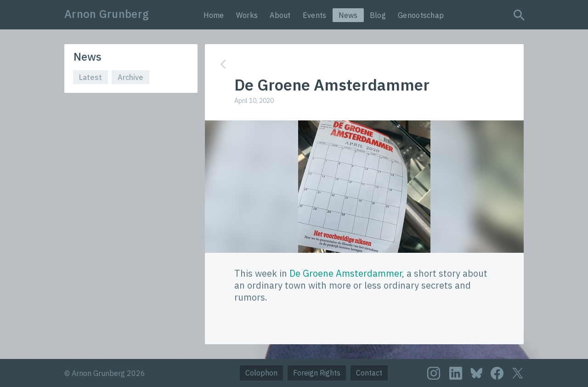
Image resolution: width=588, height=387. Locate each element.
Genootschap (421, 15)
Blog (378, 15)
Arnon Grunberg (107, 14)
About (280, 15)
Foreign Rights (317, 373)
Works (247, 15)
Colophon (261, 373)
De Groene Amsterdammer (346, 273)
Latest (90, 77)
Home (214, 15)
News (348, 15)
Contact (369, 373)
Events (315, 15)
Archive (130, 77)
